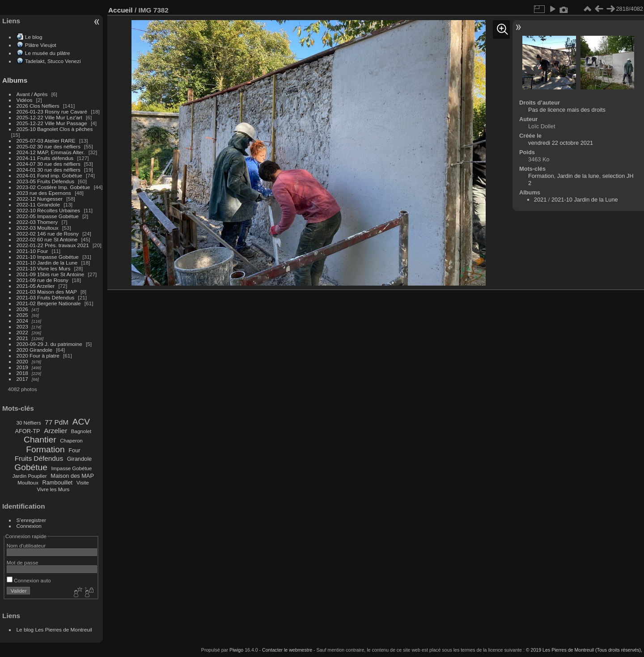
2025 (22, 315)
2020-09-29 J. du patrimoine (49, 344)
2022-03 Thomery (37, 222)
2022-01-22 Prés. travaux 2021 (53, 245)
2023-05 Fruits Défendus (46, 181)
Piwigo (236, 650)
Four (74, 450)
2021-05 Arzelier (36, 286)
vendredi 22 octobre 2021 (561, 143)
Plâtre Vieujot (41, 45)
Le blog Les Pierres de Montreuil (54, 630)
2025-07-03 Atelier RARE (46, 141)
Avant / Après (32, 94)
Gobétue (31, 467)
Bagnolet (81, 431)
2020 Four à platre (38, 356)
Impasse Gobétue (72, 468)
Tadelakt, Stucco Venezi (53, 61)
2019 (22, 367)
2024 (22, 321)
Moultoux (28, 483)
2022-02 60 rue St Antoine (47, 239)
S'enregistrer (31, 520)
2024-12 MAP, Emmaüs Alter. (51, 152)
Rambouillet (58, 482)
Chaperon (71, 441)
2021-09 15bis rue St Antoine (51, 274)
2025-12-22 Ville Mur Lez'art (49, 117)
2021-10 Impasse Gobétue (48, 257)
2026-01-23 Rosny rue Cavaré (52, 112)
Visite (83, 483)
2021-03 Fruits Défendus (46, 297)
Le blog (34, 37)
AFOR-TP (27, 431)
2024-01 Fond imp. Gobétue (49, 175)
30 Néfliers (29, 423)
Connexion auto (29, 580)
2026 (22, 309)
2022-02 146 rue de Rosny (48, 234)
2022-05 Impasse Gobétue (48, 216)
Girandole (80, 459)
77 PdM (57, 422)
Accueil (121, 10)
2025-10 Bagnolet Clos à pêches (55, 129)
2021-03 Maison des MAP (47, 292)
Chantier (40, 440)
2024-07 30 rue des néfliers (49, 164)
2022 (22, 332)
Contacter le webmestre (287, 650)
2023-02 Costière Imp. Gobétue (53, 187)
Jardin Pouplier (30, 476)
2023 (22, 326)
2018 (22, 373)
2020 (22, 361)
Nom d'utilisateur (26, 545)
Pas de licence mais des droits (567, 110)
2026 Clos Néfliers (38, 106)
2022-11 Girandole (38, 204)
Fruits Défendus (39, 458)
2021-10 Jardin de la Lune (47, 263)
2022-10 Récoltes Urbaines (49, 210)
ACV (81, 422)
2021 (22, 338)
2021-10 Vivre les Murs (44, 268)
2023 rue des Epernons (44, 193)
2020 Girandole (34, 350)
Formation (45, 449)
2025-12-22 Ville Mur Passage (52, 123)
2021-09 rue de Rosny (42, 280)
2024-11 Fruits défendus (45, 158)
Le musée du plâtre (48, 53)
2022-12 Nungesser (40, 199)
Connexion (29, 526)
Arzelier (55, 431)
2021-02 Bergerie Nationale (49, 303)
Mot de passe (23, 562)
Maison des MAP (72, 476)
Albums (15, 80)
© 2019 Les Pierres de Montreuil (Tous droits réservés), (584, 650)
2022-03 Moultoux (38, 228)
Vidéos (25, 100)
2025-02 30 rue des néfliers (49, 146)
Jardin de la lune (578, 176)
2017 (22, 379)
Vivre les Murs (53, 489)
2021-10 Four (32, 251)
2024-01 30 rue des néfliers (49, 170)
